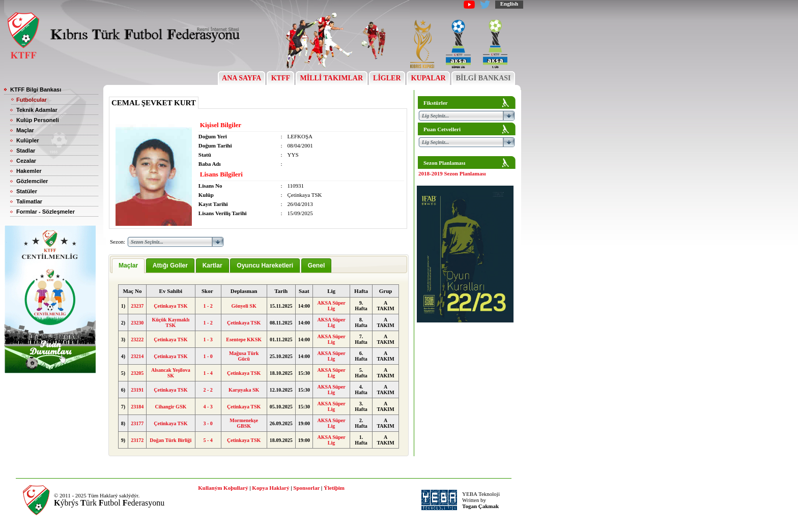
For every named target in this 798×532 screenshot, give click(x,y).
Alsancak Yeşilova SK (171, 373)
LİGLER (387, 78)
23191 (137, 390)
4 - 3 (208, 407)
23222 (137, 339)
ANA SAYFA (241, 78)
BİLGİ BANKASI (483, 78)
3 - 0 (208, 423)
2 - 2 (208, 390)
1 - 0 (208, 356)
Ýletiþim (334, 488)
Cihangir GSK (170, 407)
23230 (137, 323)
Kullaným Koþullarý (223, 488)
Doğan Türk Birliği (170, 440)
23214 (137, 356)
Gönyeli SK (244, 306)
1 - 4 (208, 373)
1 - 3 (208, 339)
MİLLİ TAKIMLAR (332, 78)
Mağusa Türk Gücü (244, 356)
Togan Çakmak (480, 506)
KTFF (280, 78)
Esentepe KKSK (244, 339)
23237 (137, 306)
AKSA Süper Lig (331, 306)
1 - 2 (208, 306)
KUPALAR (428, 78)
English (509, 4)
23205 (137, 373)
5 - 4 (208, 440)
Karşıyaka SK (244, 390)
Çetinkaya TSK (170, 306)
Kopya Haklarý (270, 488)
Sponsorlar (306, 488)
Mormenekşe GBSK (244, 423)
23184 (137, 407)
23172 (137, 440)
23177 (137, 423)
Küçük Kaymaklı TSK (171, 322)
